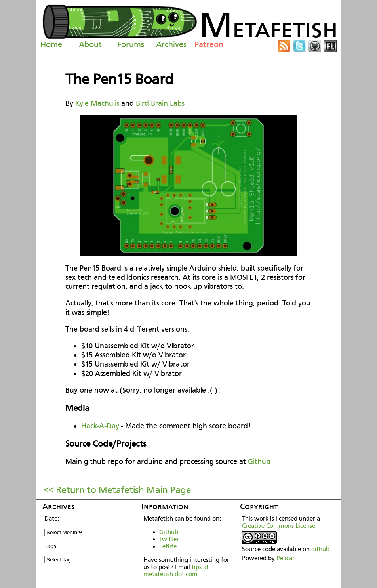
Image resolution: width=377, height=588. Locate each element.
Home (51, 44)
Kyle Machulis (97, 103)
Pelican (286, 558)
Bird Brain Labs (160, 103)
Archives (171, 44)
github (320, 549)
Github (259, 461)
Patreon (209, 44)
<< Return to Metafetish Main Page (118, 490)
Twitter (169, 539)
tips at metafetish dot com (176, 571)
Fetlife (168, 546)
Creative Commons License (279, 526)
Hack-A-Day (100, 426)
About (90, 44)
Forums (131, 44)
